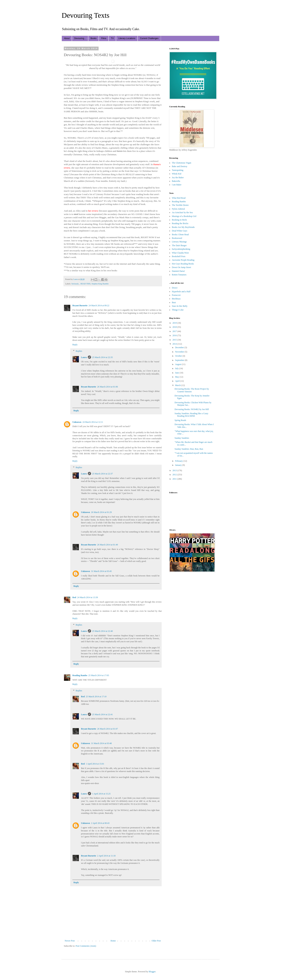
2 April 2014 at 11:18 (106, 856)
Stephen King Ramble (100, 284)
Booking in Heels (179, 220)
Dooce (175, 288)
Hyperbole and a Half (181, 292)
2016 (175, 335)
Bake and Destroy (180, 166)
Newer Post (70, 941)
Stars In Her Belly (180, 306)
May (177, 377)
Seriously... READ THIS (81, 284)
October (179, 356)
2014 (175, 344)
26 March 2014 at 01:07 (107, 729)
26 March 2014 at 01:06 (107, 387)
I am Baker (177, 185)
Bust (174, 302)
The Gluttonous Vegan (182, 163)
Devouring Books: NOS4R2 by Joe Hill (192, 409)
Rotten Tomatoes (179, 275)
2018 (175, 327)
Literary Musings (179, 242)
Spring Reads (180, 420)
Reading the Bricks (180, 223)
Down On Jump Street (181, 267)
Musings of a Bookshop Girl (184, 216)
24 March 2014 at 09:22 (99, 306)
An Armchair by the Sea (182, 212)
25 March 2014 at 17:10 (96, 697)
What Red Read (179, 198)
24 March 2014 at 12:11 (93, 422)
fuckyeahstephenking (181, 249)
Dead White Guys (180, 231)
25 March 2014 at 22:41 (102, 714)
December (180, 347)
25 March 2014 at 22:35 (102, 357)
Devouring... (80, 38)
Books (93, 38)
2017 (175, 331)
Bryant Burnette (80, 306)
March (178, 385)
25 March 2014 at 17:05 (99, 675)
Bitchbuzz (176, 299)
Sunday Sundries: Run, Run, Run (189, 449)
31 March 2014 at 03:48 (101, 743)
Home (113, 941)
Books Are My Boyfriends (183, 227)
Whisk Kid (177, 174)
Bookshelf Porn (179, 256)
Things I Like (178, 310)
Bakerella (176, 181)
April (178, 381)
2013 (175, 470)
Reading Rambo (80, 675)
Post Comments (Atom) (86, 946)
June (177, 373)
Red (74, 597)
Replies (79, 351)
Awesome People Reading (183, 260)
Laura (84, 357)
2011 (175, 479)
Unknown (77, 422)
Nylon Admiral (178, 209)
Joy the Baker (178, 177)
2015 (175, 340)
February (179, 461)
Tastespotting (178, 170)
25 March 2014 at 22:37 (102, 474)
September (180, 360)
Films (104, 38)
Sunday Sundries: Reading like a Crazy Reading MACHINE (191, 415)
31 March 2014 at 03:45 (101, 571)
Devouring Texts (85, 15)
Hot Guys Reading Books (183, 264)
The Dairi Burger (179, 245)
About (67, 38)
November (180, 352)
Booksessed (177, 238)
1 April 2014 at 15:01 (95, 764)
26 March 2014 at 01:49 (107, 545)
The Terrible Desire (180, 205)
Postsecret (176, 295)
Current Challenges (149, 38)
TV (112, 38)
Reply (75, 345)
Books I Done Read (180, 235)
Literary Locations (127, 38)
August (178, 364)
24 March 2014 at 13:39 (88, 597)
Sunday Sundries (182, 438)
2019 (175, 323)
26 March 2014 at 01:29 (101, 512)
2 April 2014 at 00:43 (100, 823)
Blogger (152, 972)
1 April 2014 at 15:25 (101, 794)
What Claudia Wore (180, 253)
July (177, 368)
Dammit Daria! (178, 271)
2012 (175, 475)
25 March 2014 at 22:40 (102, 631)
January (179, 465)
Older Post (156, 941)
